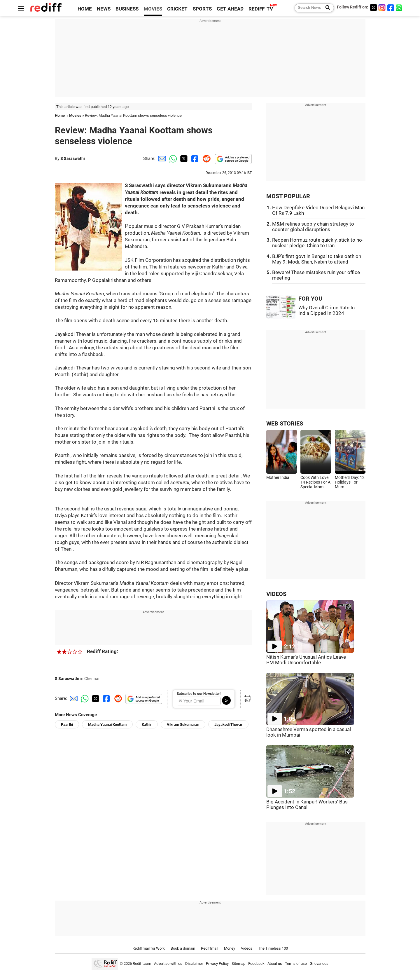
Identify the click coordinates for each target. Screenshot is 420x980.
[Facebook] (391, 7)
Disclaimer (194, 964)
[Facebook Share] (194, 158)
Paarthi (67, 724)
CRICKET (177, 9)
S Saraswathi (73, 158)
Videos (247, 948)
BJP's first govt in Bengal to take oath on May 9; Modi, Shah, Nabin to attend (317, 259)
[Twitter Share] (183, 158)
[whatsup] (400, 7)
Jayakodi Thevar (228, 724)
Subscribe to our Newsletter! (199, 694)
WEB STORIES (285, 424)
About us (275, 964)
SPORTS (202, 9)
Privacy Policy (217, 964)
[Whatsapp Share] (172, 158)
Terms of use (296, 964)
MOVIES (153, 9)
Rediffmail (210, 948)
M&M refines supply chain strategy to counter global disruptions (313, 227)
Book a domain (183, 948)
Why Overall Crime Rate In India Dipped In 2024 (327, 311)
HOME (85, 9)
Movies (75, 115)
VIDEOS (276, 594)
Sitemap (238, 964)
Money (230, 948)
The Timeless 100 (273, 948)
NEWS (104, 9)
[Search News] (326, 8)
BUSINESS (127, 9)
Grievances (319, 964)
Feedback (256, 964)
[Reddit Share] (205, 158)
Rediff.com (142, 964)
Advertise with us (168, 964)
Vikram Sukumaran (183, 724)
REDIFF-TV (261, 9)
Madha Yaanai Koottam (107, 724)
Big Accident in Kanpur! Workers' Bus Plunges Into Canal (307, 805)
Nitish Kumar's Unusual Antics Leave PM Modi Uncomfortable (306, 660)
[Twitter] (373, 7)
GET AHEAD (230, 9)
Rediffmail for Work (149, 948)
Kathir (147, 724)
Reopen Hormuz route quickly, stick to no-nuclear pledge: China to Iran (318, 243)
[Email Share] (161, 158)
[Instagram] (382, 7)
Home (60, 115)
